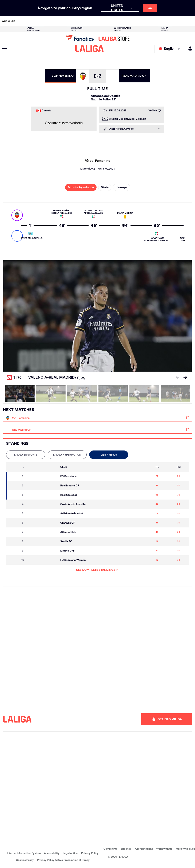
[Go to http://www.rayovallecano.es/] (101, 21)
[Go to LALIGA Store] (97, 38)
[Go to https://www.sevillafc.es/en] (172, 21)
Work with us (164, 849)
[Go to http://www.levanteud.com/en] (92, 21)
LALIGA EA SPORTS (26, 455)
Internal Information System (24, 853)
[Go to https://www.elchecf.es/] (56, 21)
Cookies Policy (25, 860)
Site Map (126, 849)
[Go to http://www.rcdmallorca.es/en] (128, 21)
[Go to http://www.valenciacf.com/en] (181, 21)
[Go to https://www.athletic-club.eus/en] (21, 21)
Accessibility (52, 853)
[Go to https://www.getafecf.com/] (74, 21)
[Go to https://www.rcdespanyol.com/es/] (119, 21)
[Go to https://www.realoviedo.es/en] (155, 21)
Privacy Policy (90, 853)
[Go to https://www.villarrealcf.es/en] (190, 21)
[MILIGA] (189, 49)
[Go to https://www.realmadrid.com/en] (145, 21)
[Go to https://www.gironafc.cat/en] (83, 21)
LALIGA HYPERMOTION (67, 455)
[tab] (26, 455)
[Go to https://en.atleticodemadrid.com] (30, 21)
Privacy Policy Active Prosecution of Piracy (63, 860)
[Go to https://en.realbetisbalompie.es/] (137, 21)
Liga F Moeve (109, 455)
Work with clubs (185, 849)
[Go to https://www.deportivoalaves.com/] (47, 21)
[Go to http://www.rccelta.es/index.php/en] (110, 21)
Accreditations (144, 849)
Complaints (110, 849)
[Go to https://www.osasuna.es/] (39, 21)
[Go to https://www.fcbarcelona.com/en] (65, 21)
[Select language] (170, 49)
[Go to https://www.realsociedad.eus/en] (163, 21)
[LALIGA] (89, 49)
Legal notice (70, 853)
